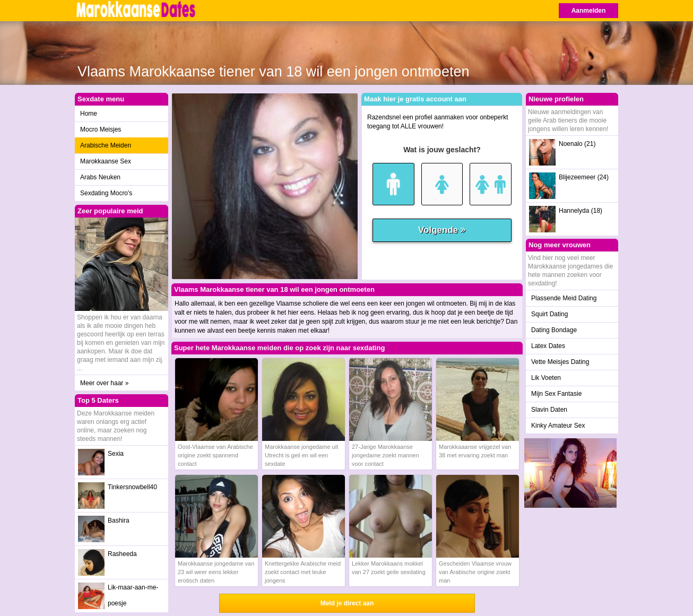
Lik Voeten (546, 378)
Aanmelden (589, 11)
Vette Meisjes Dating (560, 362)
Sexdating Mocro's (106, 193)
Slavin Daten (549, 410)
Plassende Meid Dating (564, 298)
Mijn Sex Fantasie (556, 394)
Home (89, 114)
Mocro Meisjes (101, 129)
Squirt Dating (549, 314)
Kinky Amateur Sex (558, 426)
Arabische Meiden (106, 145)
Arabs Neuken (100, 177)
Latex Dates (548, 346)
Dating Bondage (554, 330)
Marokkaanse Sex (106, 161)
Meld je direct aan (347, 603)
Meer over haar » (104, 383)
